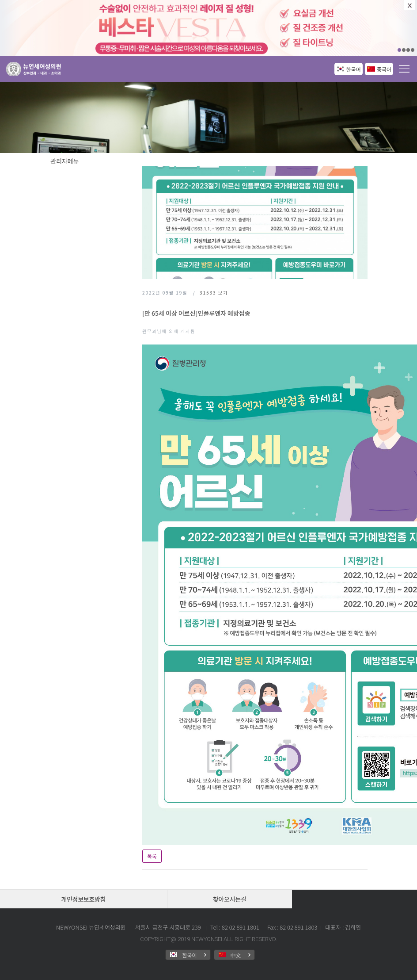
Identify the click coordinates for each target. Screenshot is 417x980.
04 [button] (413, 50)
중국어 (384, 69)
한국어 (354, 69)
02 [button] (404, 50)
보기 (214, 293)
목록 (152, 856)
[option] (208, 28)
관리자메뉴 (64, 161)
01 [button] (399, 50)
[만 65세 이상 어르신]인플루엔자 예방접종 (196, 313)
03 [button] (408, 50)
